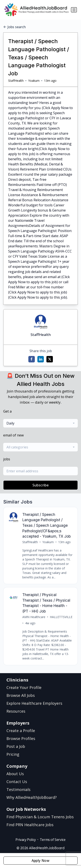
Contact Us (17, 782)
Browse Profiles (21, 738)
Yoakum (34, 81)
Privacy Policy (26, 840)
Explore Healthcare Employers (34, 703)
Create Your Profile (24, 687)
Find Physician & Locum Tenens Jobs (40, 817)
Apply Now (41, 861)
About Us (15, 774)
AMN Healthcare (34, 617)
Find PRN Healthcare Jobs (30, 825)
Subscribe (41, 485)
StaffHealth (16, 81)
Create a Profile (21, 731)
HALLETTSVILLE (61, 617)
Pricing (13, 754)
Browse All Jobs (21, 695)
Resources (16, 711)
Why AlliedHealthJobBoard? (32, 797)
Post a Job (16, 746)
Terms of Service (53, 840)
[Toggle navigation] (74, 10)
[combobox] (40, 423)
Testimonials (18, 789)
